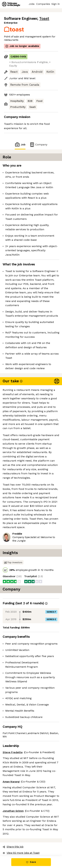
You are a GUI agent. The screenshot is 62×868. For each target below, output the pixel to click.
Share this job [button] (13, 847)
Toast (44, 19)
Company (38, 145)
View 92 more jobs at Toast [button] (21, 853)
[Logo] (11, 4)
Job (20, 145)
